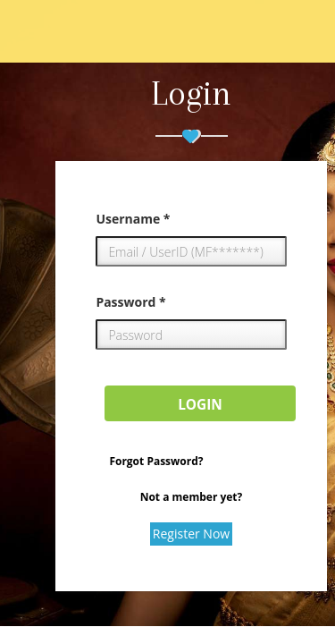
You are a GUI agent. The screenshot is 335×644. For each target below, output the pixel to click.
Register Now (191, 534)
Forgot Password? (156, 461)
